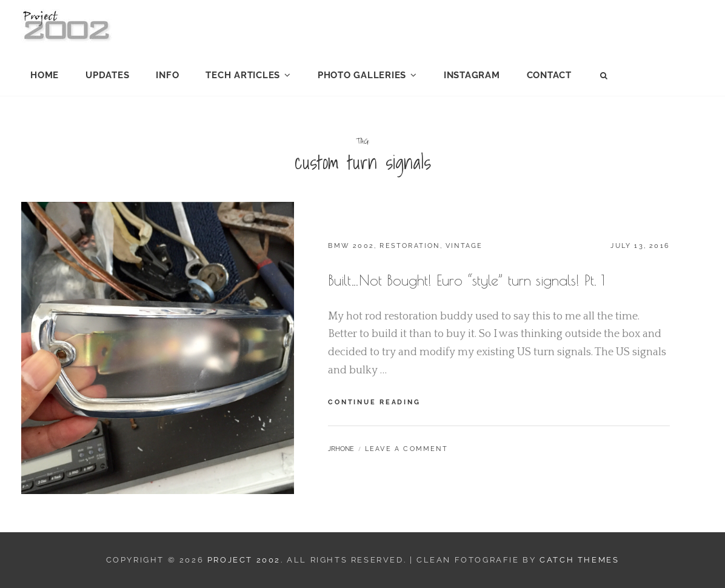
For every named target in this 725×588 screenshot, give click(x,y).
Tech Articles (243, 75)
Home (45, 75)
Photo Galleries (362, 75)
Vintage (464, 246)
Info (167, 75)
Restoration (409, 246)
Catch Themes (579, 560)
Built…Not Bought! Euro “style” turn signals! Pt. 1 (466, 280)
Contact (549, 75)
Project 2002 (244, 560)
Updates (107, 75)
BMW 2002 (351, 246)
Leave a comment (406, 449)
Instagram (472, 75)
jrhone (341, 449)
